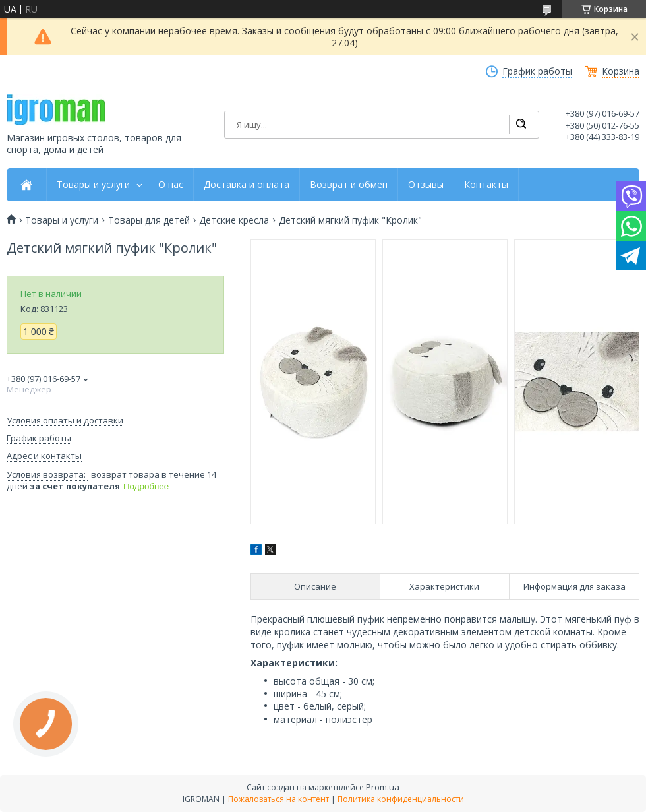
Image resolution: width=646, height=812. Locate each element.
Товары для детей (149, 220)
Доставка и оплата (247, 185)
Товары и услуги (93, 185)
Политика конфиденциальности (401, 799)
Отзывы (426, 185)
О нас (171, 185)
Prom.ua (383, 787)
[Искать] (521, 125)
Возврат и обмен (349, 185)
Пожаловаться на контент (279, 799)
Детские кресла (234, 220)
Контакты (486, 185)
